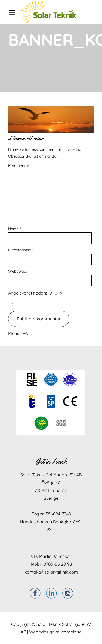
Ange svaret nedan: (27, 293)
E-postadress (21, 250)
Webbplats (18, 271)
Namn (15, 229)
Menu (14, 12)
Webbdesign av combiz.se (55, 632)
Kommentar (20, 166)
